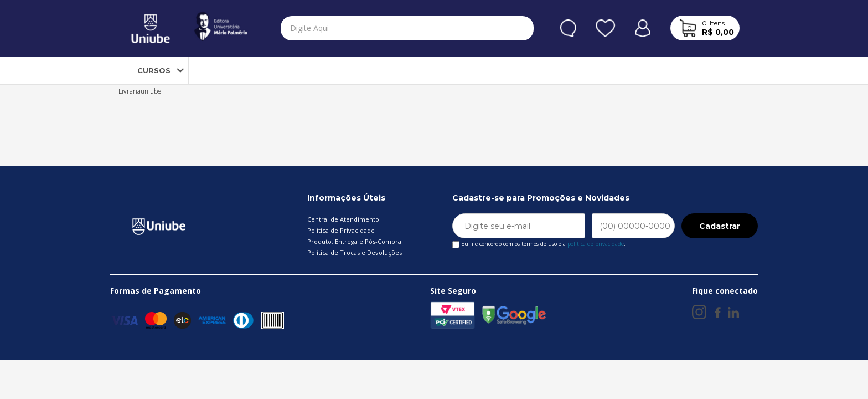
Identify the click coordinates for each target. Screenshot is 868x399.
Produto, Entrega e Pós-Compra (354, 241)
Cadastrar (720, 226)
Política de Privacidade (341, 230)
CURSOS (144, 70)
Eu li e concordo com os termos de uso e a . (539, 242)
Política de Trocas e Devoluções (355, 252)
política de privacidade (596, 244)
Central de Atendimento (343, 219)
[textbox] (386, 28)
